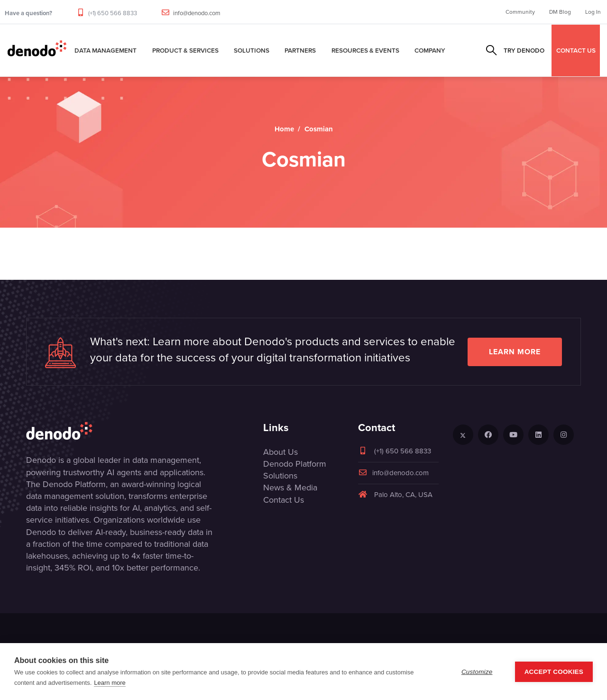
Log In (593, 12)
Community (520, 12)
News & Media (290, 488)
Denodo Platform (295, 464)
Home (284, 129)
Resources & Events (365, 50)
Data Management (106, 50)
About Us (281, 452)
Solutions (252, 50)
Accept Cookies (554, 672)
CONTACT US (576, 50)
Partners (300, 50)
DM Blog (560, 12)
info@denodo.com (197, 13)
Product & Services (185, 50)
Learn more (515, 352)
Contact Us (284, 500)
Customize (477, 672)
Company (430, 50)
